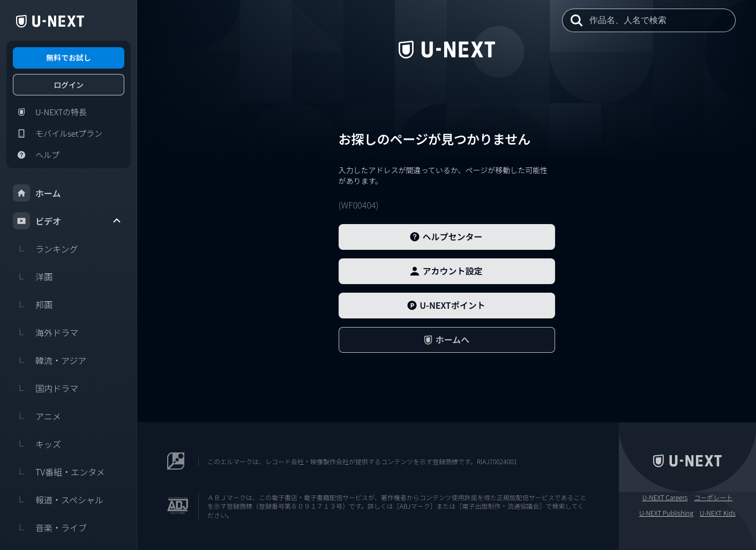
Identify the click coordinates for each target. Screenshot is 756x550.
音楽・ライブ (50, 527)
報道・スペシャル (58, 500)
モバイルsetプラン (58, 133)
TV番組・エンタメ (59, 472)
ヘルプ (36, 155)
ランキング (46, 249)
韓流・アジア (50, 360)
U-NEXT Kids (718, 513)
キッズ (37, 444)
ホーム (37, 193)
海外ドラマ (46, 332)
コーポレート (713, 497)
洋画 (33, 277)
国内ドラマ (46, 388)
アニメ (37, 416)
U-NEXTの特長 (50, 112)
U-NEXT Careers (665, 497)
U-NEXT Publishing (666, 513)
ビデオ (68, 221)
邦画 (33, 304)
